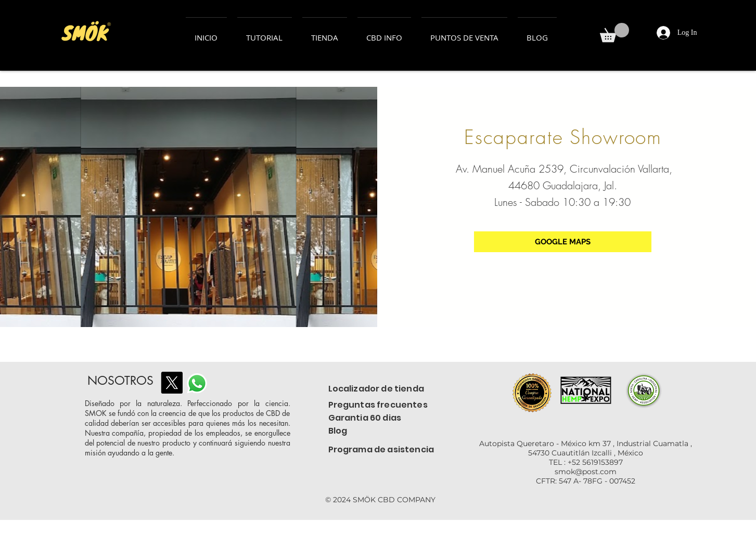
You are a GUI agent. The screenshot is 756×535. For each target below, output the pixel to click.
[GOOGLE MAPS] (563, 242)
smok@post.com (586, 472)
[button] (614, 32)
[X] (172, 383)
